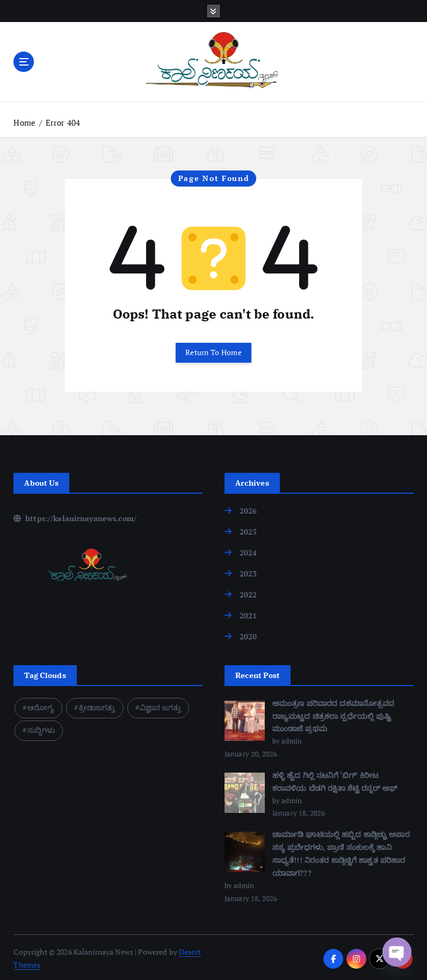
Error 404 (63, 122)
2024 (248, 552)
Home (24, 122)
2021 (248, 614)
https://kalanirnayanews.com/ (75, 518)
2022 (248, 593)
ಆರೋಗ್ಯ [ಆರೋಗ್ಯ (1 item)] (41, 706)
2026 (248, 510)
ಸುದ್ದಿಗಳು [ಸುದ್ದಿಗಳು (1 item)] (41, 728)
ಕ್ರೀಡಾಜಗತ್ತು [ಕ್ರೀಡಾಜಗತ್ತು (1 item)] (97, 706)
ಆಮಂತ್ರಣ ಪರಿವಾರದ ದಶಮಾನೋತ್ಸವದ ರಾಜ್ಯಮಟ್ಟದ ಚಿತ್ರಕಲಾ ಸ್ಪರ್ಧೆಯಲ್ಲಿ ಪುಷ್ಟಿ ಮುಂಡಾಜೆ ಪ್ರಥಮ (334, 714)
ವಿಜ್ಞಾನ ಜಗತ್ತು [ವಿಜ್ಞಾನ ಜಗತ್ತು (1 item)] (160, 706)
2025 (248, 531)
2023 (248, 573)
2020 (248, 635)
